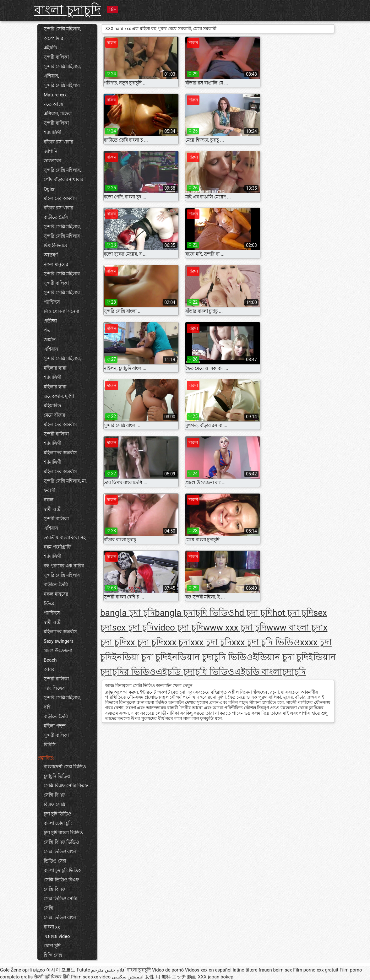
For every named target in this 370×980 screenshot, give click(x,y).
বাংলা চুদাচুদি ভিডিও (63, 870)
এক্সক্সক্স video (57, 936)
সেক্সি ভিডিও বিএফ (61, 880)
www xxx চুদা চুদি (235, 628)
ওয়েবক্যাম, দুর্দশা (59, 396)
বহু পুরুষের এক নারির (64, 566)
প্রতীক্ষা (50, 321)
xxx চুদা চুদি (211, 642)
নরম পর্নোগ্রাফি (57, 547)
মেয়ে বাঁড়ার (54, 415)
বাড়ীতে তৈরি (56, 217)
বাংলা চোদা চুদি (58, 823)
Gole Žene (11, 970)
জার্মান (50, 340)
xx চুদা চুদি (145, 642)
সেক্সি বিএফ (54, 889)
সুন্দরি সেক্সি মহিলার (62, 85)
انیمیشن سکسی (128, 977)
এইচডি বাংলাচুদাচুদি (270, 672)
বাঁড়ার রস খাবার (58, 142)
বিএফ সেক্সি (54, 804)
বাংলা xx (52, 927)
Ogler (49, 189)
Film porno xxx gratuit (316, 970)
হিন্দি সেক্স (53, 955)
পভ (47, 330)
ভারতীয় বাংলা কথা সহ (65, 538)
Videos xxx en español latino (215, 970)
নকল (49, 500)
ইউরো (50, 604)
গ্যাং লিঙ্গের (54, 688)
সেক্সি (49, 908)
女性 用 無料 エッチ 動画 (171, 977)
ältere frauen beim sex (269, 970)
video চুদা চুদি (179, 628)
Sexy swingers (59, 641)
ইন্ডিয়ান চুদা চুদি (281, 657)
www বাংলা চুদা (295, 628)
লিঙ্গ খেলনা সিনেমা (61, 311)
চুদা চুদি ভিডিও (57, 814)
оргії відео (34, 970)
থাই (47, 707)
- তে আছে (53, 104)
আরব (49, 669)
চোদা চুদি (52, 946)
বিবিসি (50, 745)
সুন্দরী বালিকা (56, 57)
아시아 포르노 (61, 970)
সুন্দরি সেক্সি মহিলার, (62, 170)
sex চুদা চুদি (133, 628)
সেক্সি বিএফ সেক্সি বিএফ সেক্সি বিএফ (66, 790)
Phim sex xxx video (91, 977)
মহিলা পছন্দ (55, 726)
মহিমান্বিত (52, 406)
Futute (83, 970)
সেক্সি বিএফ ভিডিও (61, 842)
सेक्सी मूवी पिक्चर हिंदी (52, 977)
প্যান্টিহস (52, 302)
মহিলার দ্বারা (55, 368)
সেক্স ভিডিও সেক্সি (60, 899)
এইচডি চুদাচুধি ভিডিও (195, 672)
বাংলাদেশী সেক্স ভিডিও (65, 767)
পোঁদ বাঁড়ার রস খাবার (63, 180)
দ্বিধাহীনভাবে (55, 246)
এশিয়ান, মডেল (58, 114)
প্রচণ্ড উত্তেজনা (58, 651)
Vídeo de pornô (168, 970)
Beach (50, 660)
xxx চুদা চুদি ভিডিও (266, 642)
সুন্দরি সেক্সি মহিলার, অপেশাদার (62, 34)
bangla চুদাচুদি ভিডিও (195, 613)
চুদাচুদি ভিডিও (57, 776)
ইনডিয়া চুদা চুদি (140, 657)
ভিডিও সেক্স (55, 861)
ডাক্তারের (52, 161)
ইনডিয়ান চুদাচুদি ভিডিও (210, 657)
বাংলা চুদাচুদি (68, 10)
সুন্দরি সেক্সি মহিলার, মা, (65, 481)
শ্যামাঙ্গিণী (52, 133)
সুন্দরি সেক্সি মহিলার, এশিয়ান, (62, 71)
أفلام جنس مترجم (108, 970)
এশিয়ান (51, 349)
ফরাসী (49, 490)
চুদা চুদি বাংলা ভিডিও (63, 833)
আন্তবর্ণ (51, 255)
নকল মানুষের (56, 264)
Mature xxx (55, 95)
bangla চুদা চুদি (128, 613)
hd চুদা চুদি (253, 613)
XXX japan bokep (216, 977)
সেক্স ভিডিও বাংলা (61, 852)
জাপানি (51, 151)
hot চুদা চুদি (293, 613)
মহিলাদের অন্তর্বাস (60, 198)
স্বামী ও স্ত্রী (53, 509)
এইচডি (50, 48)
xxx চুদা (177, 642)
